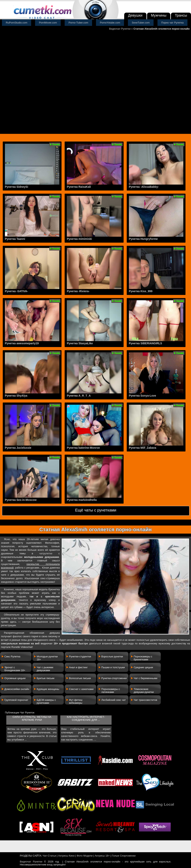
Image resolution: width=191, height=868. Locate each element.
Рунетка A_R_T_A (79, 396)
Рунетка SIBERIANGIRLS (145, 343)
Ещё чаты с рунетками (96, 510)
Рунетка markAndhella (82, 500)
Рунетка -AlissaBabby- (144, 187)
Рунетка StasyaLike (80, 343)
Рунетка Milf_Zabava (143, 448)
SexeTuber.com (141, 23)
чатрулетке (46, 553)
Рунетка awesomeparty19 (22, 343)
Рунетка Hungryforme (143, 239)
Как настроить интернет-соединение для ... (86, 718)
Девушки (135, 15)
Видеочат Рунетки (120, 29)
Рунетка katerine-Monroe (83, 448)
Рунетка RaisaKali (79, 187)
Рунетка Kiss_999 (141, 291)
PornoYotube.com (110, 23)
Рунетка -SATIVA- (16, 291)
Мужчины (159, 15)
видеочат (47, 643)
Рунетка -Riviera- (78, 291)
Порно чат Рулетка (172, 23)
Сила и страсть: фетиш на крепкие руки (32, 718)
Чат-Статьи (49, 856)
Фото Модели (85, 856)
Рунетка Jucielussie (18, 448)
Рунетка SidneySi (17, 187)
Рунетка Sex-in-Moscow (21, 500)
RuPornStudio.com (17, 23)
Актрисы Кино (66, 856)
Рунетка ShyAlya (16, 396)
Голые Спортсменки (124, 856)
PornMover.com (48, 23)
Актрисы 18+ (102, 856)
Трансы (181, 15)
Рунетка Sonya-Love (143, 396)
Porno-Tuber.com (78, 23)
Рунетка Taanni (15, 239)
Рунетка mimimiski (79, 239)
